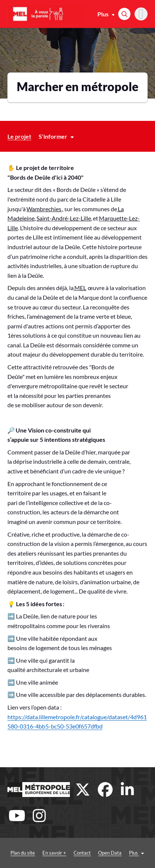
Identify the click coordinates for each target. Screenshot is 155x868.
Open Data (110, 853)
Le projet (19, 136)
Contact (82, 853)
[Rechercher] (124, 14)
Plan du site (23, 853)
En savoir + (54, 853)
